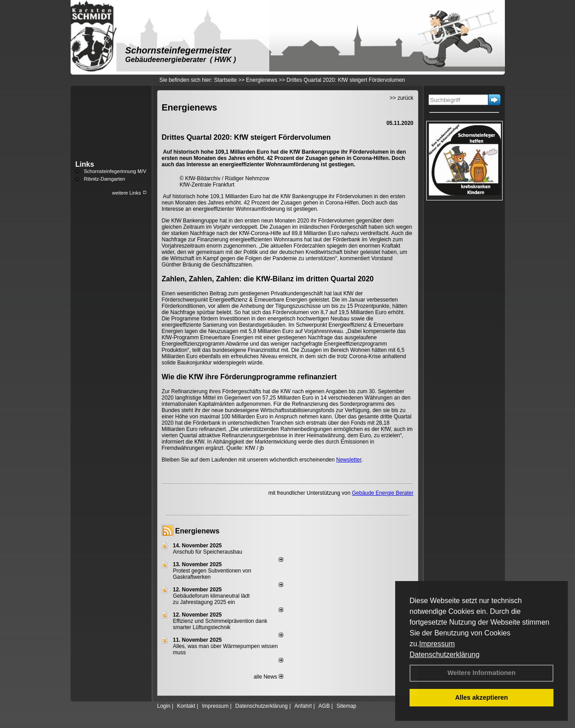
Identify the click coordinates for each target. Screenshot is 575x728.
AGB (324, 706)
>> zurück (402, 98)
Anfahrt (303, 706)
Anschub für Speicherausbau (208, 552)
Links (85, 164)
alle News (268, 677)
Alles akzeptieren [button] (481, 697)
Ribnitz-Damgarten (105, 179)
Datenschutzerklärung (445, 655)
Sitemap (346, 706)
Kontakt (186, 706)
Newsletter (349, 460)
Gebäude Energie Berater (383, 493)
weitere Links (129, 193)
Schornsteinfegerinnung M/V (115, 171)
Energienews (198, 531)
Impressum (437, 644)
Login (164, 706)
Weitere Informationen (481, 673)
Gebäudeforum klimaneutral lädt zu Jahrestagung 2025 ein (212, 599)
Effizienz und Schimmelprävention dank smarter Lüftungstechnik (220, 624)
